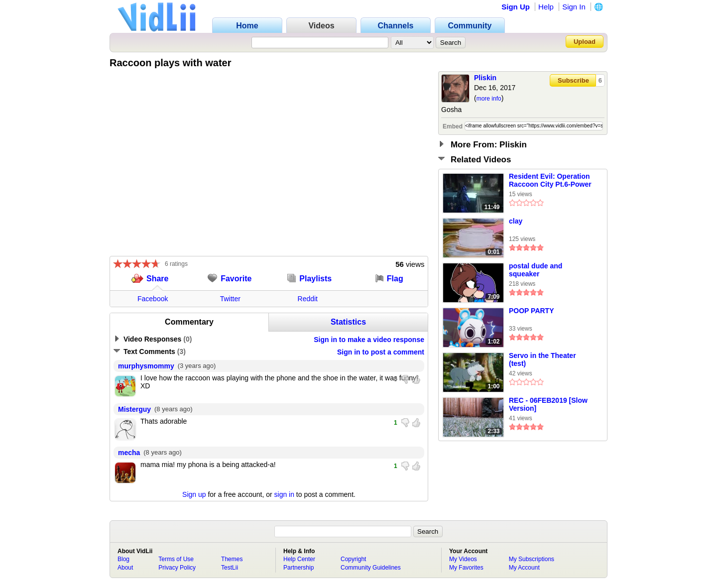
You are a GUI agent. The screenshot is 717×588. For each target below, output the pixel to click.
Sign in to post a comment (381, 352)
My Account (524, 568)
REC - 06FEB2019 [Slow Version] (548, 404)
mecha (129, 453)
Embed (453, 126)
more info (489, 99)
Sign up (194, 494)
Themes (232, 559)
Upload (585, 42)
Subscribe (573, 80)
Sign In (574, 7)
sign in (284, 494)
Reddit (308, 299)
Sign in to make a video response (369, 340)
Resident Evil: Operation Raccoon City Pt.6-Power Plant (550, 181)
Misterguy (134, 409)
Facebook (153, 299)
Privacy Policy (177, 568)
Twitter (230, 299)
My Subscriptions (532, 559)
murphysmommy (146, 366)
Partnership (299, 568)
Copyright (353, 559)
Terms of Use (176, 559)
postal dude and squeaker (536, 270)
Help (546, 7)
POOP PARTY (532, 311)
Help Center (299, 559)
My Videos (463, 559)
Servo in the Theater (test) (542, 359)
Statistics (348, 322)
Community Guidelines (371, 568)
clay (516, 221)
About (125, 568)
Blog (123, 559)
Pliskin (485, 78)
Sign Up (516, 7)
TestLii (230, 568)
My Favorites (466, 568)
